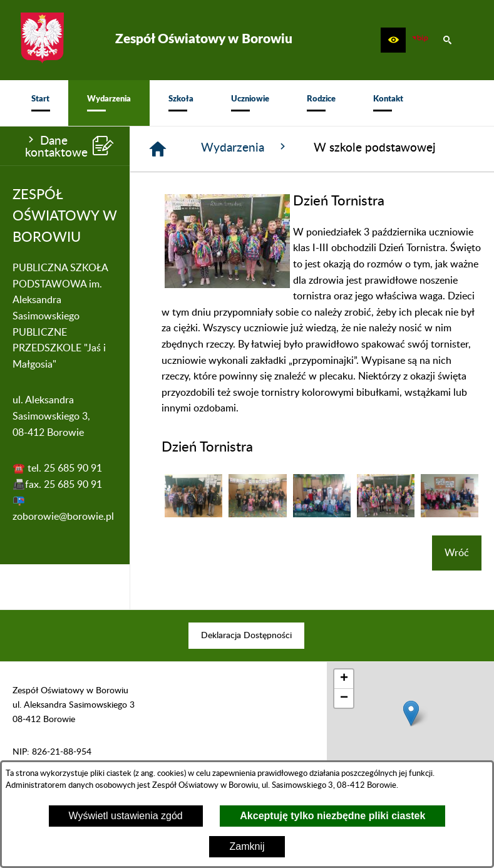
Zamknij (247, 846)
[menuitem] (40, 103)
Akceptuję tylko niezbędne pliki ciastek (332, 816)
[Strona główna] (158, 149)
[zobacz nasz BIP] (420, 40)
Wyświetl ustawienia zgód (126, 816)
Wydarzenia (245, 147)
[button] (393, 40)
